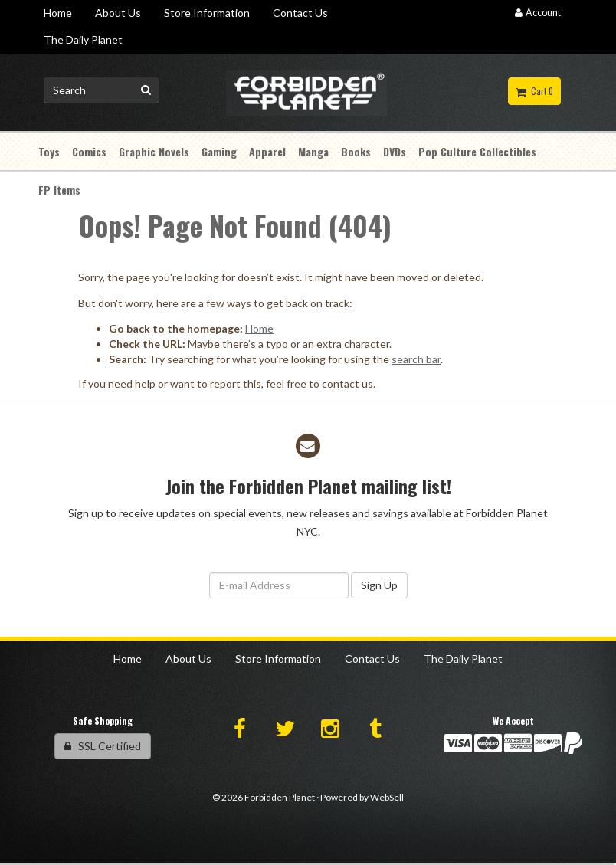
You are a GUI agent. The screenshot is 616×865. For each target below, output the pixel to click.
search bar (416, 359)
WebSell (387, 797)
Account (538, 13)
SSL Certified (103, 746)
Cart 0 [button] (534, 91)
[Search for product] (101, 90)
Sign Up (379, 585)
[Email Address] (279, 585)
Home (259, 328)
